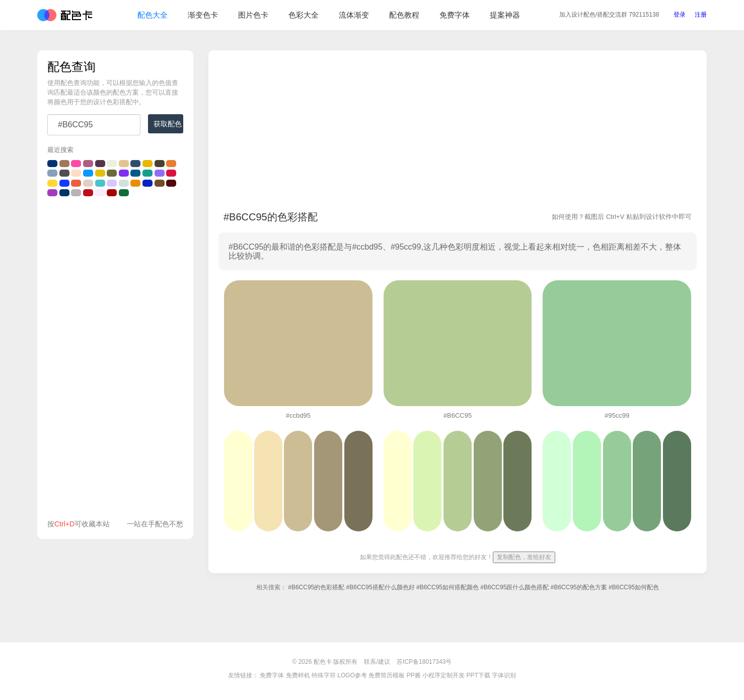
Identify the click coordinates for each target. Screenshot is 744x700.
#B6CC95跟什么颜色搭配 (514, 587)
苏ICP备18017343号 (424, 662)
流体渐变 (354, 15)
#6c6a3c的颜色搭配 (112, 173)
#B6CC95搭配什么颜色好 (381, 587)
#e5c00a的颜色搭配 (100, 173)
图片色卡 (253, 15)
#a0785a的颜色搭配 (64, 164)
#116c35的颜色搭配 (124, 193)
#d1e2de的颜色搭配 (124, 183)
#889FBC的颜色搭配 (52, 173)
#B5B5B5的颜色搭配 (76, 193)
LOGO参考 (352, 675)
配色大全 (153, 15)
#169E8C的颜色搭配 (147, 173)
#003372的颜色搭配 (52, 164)
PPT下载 (478, 675)
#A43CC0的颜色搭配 (52, 193)
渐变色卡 (203, 15)
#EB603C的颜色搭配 (76, 183)
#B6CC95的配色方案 (579, 587)
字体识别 (504, 675)
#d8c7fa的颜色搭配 (112, 183)
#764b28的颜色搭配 (160, 183)
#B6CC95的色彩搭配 (316, 587)
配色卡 (65, 15)
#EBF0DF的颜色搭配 (112, 164)
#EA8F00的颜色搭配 (135, 183)
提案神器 (505, 15)
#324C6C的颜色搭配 (135, 164)
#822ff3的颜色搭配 (124, 173)
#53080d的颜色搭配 (171, 183)
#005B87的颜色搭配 (135, 173)
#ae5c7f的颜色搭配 (88, 164)
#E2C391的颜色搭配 (124, 164)
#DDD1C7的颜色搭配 (88, 183)
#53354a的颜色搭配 (100, 164)
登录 (680, 15)
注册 (701, 15)
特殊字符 (324, 675)
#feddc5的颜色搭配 (76, 173)
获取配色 (168, 124)
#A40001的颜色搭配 (112, 193)
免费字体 (455, 15)
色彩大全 (304, 15)
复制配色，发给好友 (524, 557)
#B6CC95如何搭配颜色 (448, 587)
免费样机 (298, 675)
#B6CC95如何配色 (634, 587)
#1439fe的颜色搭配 (64, 183)
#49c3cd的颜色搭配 (100, 183)
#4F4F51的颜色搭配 (64, 173)
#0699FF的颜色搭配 (88, 173)
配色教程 (404, 15)
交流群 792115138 (609, 15)
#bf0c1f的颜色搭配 (88, 193)
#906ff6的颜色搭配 (160, 173)
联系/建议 (377, 662)
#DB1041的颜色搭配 (171, 173)
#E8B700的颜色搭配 (147, 164)
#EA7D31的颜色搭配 (171, 164)
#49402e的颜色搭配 (160, 164)
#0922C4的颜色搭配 (147, 183)
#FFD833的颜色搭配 (52, 183)
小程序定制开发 (443, 675)
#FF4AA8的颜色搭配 (76, 164)
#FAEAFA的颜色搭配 (100, 193)
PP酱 (414, 675)
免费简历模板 (387, 675)
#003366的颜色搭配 (64, 193)
